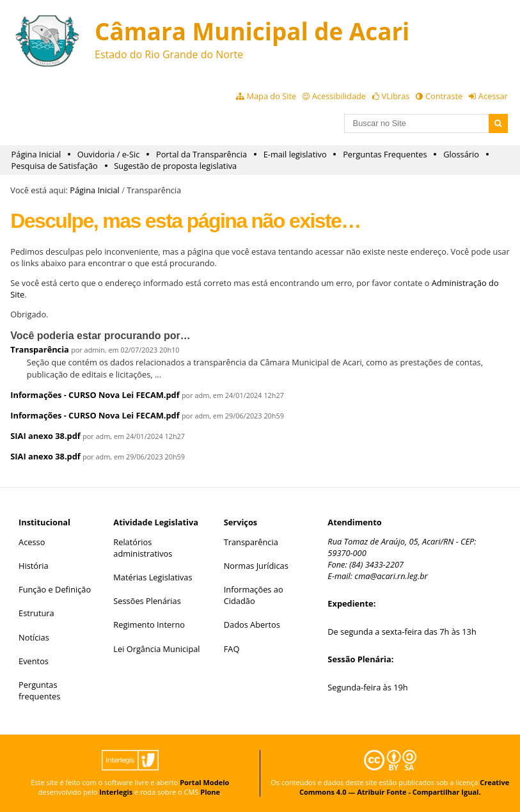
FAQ (232, 649)
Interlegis (116, 792)
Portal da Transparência (201, 154)
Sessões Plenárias (147, 601)
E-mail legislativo (295, 154)
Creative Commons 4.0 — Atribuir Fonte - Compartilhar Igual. (404, 787)
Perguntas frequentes (39, 690)
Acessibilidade (339, 96)
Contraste (444, 96)
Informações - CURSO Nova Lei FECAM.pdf (95, 395)
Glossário (461, 154)
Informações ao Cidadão (254, 595)
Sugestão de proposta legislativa (175, 166)
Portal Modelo (204, 782)
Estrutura (36, 613)
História (34, 566)
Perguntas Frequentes (385, 154)
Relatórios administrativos (143, 548)
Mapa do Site (271, 96)
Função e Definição (55, 589)
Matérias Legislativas (153, 577)
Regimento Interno (149, 625)
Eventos (34, 661)
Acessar (493, 96)
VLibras (396, 96)
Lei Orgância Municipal (156, 649)
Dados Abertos (252, 625)
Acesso (32, 542)
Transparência (40, 349)
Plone (210, 792)
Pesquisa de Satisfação (55, 166)
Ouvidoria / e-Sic (109, 154)
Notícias (34, 637)
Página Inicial (36, 154)
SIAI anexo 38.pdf (45, 436)
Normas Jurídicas (256, 566)
